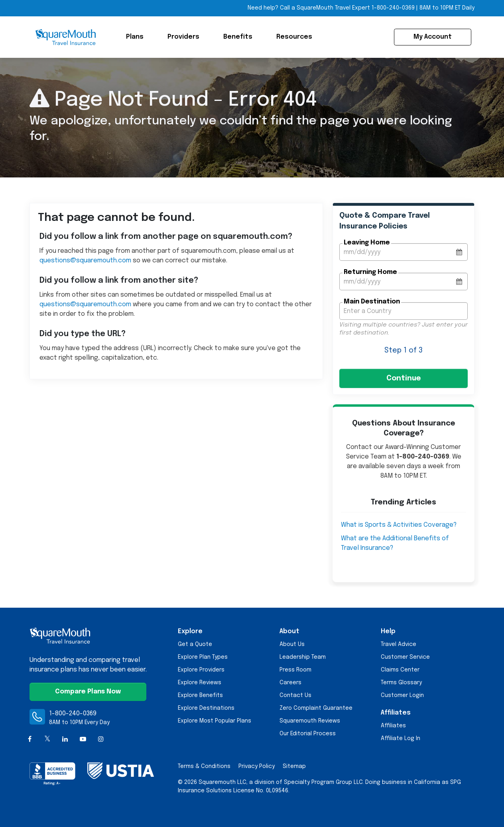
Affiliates (393, 726)
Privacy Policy (257, 766)
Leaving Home (367, 243)
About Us (292, 644)
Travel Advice (399, 644)
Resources (294, 37)
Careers (290, 683)
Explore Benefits (200, 695)
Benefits (238, 37)
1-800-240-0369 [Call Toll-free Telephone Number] (393, 8)
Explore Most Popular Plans (215, 721)
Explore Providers (201, 670)
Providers (183, 37)
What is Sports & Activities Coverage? (399, 525)
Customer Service (405, 657)
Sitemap (294, 766)
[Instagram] (101, 739)
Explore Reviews (200, 683)
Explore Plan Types (203, 657)
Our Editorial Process (308, 734)
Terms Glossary (401, 683)
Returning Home (370, 272)
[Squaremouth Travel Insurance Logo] (65, 37)
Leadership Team (303, 657)
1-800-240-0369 (73, 714)
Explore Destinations (206, 708)
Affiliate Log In (401, 738)
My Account (433, 37)
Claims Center (400, 670)
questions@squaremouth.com (85, 261)
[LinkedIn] (65, 739)
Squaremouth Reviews (310, 721)
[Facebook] (30, 739)
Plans (135, 37)
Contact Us (295, 695)
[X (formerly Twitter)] (48, 739)
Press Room (295, 670)
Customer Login (402, 695)
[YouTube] (83, 739)
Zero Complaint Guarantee (316, 708)
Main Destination (372, 302)
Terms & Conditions (204, 766)
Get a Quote (195, 644)
